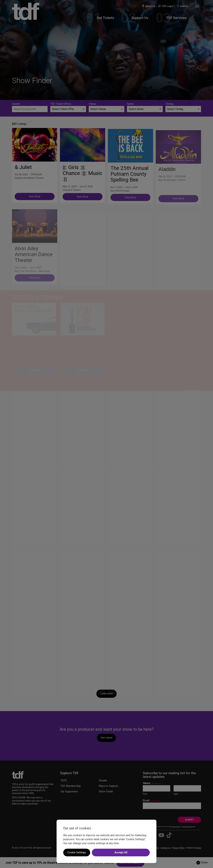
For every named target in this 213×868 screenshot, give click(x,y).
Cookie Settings (77, 852)
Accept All (121, 852)
